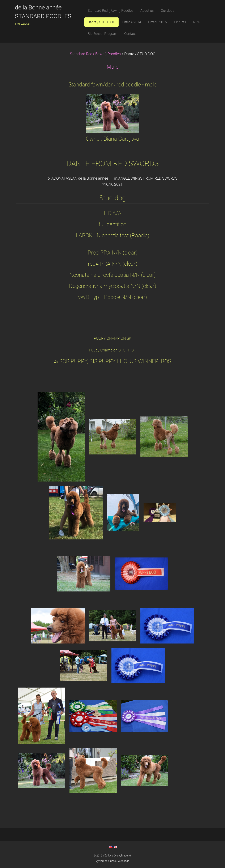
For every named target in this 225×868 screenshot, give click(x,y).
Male (112, 67)
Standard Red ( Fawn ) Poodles (96, 54)
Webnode (124, 861)
